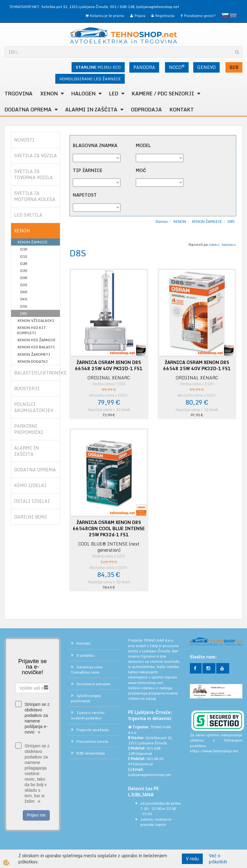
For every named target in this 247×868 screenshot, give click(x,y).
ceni (215, 244)
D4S (24, 299)
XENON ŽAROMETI (34, 354)
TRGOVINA (19, 94)
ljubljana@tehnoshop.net (158, 7)
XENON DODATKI (33, 361)
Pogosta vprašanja (93, 730)
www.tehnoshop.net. (146, 683)
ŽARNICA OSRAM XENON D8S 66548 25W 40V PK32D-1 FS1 (109, 366)
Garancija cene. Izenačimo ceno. (87, 670)
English (233, 16)
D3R (24, 278)
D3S (24, 285)
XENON (49, 94)
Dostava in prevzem (94, 684)
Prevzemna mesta (92, 741)
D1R (24, 249)
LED (114, 94)
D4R (24, 292)
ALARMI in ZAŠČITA (91, 110)
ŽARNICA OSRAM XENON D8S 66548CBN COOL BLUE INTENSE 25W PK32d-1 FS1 (109, 529)
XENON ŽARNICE (32, 242)
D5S (24, 306)
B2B (234, 67)
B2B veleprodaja (91, 753)
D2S (24, 271)
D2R (24, 264)
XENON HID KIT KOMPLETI (31, 330)
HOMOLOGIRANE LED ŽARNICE (90, 79)
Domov (162, 221)
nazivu (229, 244)
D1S (24, 256)
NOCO (177, 67)
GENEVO (206, 67)
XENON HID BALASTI (36, 347)
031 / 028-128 (122, 7)
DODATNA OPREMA (28, 110)
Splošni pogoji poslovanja (86, 698)
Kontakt (182, 110)
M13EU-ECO (98, 67)
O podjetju (85, 655)
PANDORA (144, 67)
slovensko (225, 16)
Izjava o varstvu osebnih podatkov (88, 715)
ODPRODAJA (146, 110)
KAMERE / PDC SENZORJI (163, 94)
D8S (24, 313)
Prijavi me (36, 815)
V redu (192, 859)
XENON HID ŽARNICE (36, 340)
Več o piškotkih (218, 859)
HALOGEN (83, 94)
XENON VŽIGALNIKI (36, 320)
